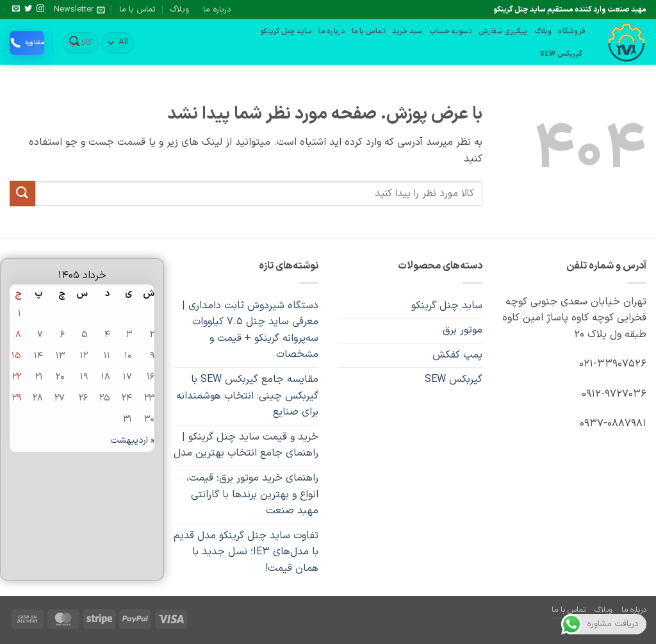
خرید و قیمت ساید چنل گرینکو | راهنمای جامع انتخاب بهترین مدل (246, 445)
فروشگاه (572, 32)
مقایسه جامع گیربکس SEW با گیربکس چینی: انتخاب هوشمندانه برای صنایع (247, 396)
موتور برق (463, 330)
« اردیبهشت (132, 441)
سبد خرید (407, 32)
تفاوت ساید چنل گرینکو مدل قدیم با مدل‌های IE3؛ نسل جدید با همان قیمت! (246, 552)
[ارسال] (74, 43)
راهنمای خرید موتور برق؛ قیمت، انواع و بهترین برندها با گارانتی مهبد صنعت (252, 494)
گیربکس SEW (561, 54)
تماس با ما (137, 9)
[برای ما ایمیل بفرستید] (16, 9)
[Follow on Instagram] (40, 9)
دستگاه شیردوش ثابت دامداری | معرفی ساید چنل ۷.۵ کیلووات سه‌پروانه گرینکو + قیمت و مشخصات (250, 330)
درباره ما (217, 9)
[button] (79, 10)
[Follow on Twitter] (28, 9)
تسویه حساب (451, 32)
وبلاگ (180, 9)
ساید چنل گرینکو (286, 32)
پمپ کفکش (457, 355)
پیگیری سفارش (503, 32)
